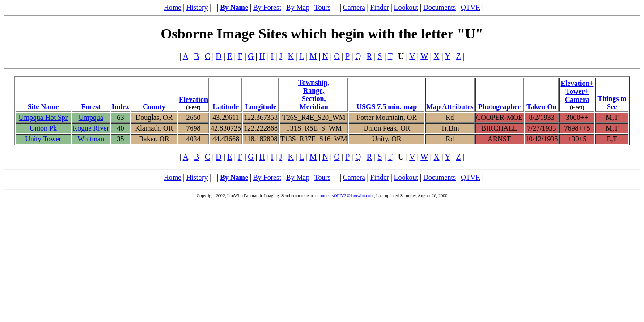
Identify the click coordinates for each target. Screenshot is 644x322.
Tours (322, 7)
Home (172, 7)
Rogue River (91, 128)
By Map (298, 7)
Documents (439, 7)
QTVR (470, 7)
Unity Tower (43, 139)
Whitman (91, 139)
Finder (380, 7)
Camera (354, 7)
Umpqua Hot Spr (43, 117)
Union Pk (43, 128)
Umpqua (91, 117)
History (197, 7)
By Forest (267, 7)
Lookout (406, 7)
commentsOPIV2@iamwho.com (344, 196)
